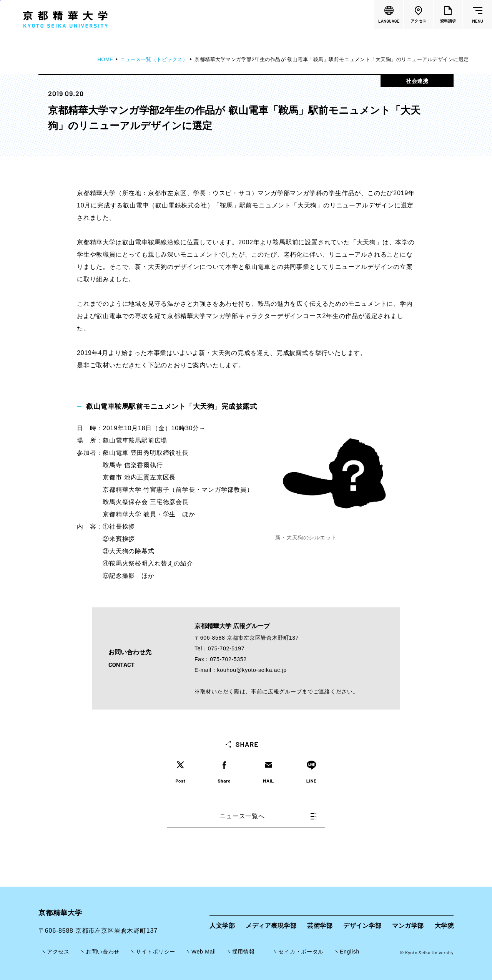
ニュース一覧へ (268, 816)
